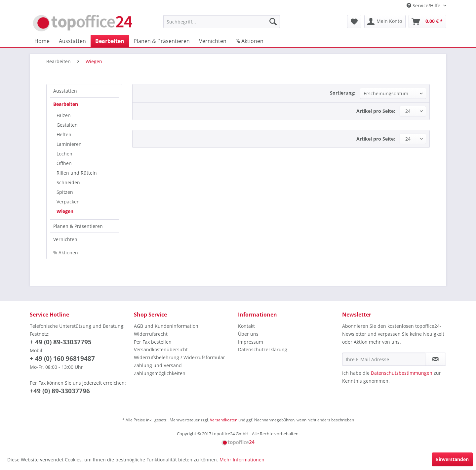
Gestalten (67, 125)
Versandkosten (224, 420)
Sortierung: (343, 93)
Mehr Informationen (242, 460)
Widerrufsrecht (151, 334)
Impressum (251, 342)
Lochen (64, 154)
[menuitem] (222, 21)
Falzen (64, 115)
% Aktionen (66, 253)
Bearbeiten (66, 104)
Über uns (248, 334)
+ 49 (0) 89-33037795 (61, 342)
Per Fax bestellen (153, 342)
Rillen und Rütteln (77, 173)
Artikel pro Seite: (376, 111)
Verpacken (68, 202)
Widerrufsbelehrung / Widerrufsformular (179, 357)
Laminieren (69, 144)
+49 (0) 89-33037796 (60, 391)
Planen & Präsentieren (78, 226)
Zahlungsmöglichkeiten (160, 373)
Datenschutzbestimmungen (402, 373)
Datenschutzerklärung (263, 349)
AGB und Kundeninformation (166, 326)
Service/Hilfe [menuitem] (424, 5)
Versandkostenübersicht (161, 349)
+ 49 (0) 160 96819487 (62, 359)
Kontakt (246, 326)
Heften (64, 134)
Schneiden (68, 182)
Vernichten (65, 239)
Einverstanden (452, 459)
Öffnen (64, 163)
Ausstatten (65, 91)
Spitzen (65, 192)
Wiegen (65, 211)
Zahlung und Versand (158, 365)
